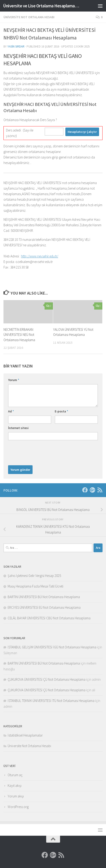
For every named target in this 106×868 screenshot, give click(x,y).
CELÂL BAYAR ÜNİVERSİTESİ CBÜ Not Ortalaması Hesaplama (49, 618)
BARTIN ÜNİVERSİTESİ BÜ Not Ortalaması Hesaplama (44, 597)
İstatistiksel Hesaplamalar (25, 735)
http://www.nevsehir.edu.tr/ (40, 256)
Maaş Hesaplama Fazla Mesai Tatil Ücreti (35, 586)
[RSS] (100, 490)
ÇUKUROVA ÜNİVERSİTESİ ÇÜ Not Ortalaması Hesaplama (47, 679)
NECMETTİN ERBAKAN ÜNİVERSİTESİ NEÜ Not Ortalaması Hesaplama (19, 335)
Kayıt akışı (15, 786)
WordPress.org (18, 807)
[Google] (92, 490)
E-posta (61, 411)
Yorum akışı (16, 796)
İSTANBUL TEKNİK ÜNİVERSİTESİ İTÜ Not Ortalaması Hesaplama (51, 701)
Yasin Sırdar (16, 46)
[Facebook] (85, 490)
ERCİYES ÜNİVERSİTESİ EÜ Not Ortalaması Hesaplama (44, 607)
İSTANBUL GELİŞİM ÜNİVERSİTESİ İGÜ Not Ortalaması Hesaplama (52, 647)
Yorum (14, 380)
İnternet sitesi (18, 428)
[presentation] (43, 452)
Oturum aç (15, 775)
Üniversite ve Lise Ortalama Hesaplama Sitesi (41, 6)
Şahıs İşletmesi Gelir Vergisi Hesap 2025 (34, 576)
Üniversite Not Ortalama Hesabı (29, 17)
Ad (11, 411)
